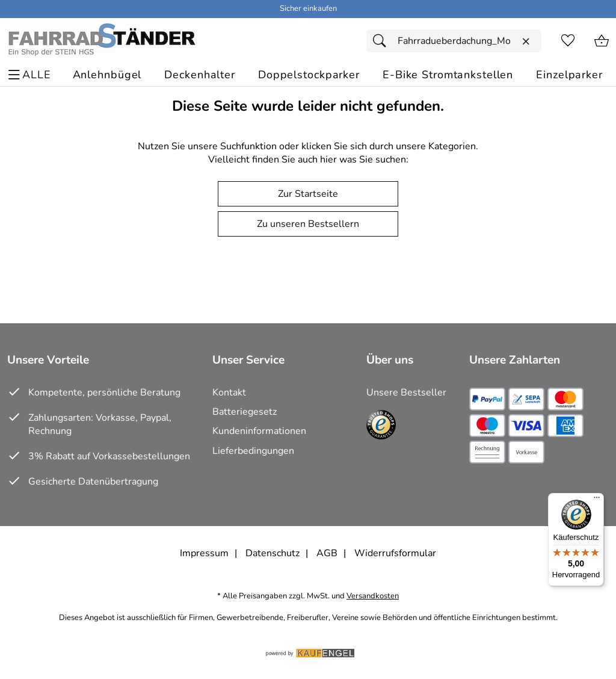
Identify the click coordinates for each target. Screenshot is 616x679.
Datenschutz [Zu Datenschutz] (273, 553)
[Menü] (597, 500)
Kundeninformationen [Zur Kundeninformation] (259, 431)
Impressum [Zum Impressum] (204, 553)
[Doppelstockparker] (309, 75)
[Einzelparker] (569, 75)
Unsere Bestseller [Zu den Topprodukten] (406, 392)
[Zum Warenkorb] (602, 41)
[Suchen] (383, 41)
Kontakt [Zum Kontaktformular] (229, 392)
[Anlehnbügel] (107, 75)
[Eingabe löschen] (526, 42)
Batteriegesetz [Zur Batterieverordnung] (245, 412)
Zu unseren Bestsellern (308, 224)
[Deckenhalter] (200, 75)
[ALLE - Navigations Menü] (31, 75)
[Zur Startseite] (101, 41)
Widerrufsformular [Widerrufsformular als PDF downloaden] (395, 553)
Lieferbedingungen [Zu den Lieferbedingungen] (253, 451)
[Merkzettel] (568, 41)
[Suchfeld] (454, 41)
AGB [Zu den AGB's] (327, 553)
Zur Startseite (308, 194)
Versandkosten (373, 596)
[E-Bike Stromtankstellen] (448, 75)
